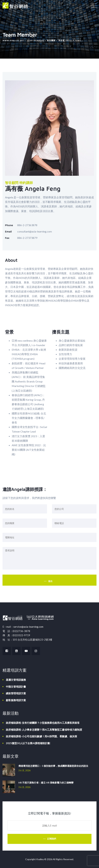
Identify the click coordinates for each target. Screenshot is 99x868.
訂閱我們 (52, 839)
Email (8, 231)
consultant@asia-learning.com (35, 231)
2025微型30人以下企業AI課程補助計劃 (28, 743)
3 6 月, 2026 (24, 770)
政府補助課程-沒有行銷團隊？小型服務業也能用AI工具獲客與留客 (43, 723)
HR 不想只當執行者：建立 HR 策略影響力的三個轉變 (46, 783)
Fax (7, 238)
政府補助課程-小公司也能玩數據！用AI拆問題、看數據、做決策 (41, 736)
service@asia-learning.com (28, 627)
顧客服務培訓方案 (16, 700)
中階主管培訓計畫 (16, 687)
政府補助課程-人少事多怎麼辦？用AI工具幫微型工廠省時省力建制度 (44, 730)
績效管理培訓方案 (16, 693)
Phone (9, 225)
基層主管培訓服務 (16, 680)
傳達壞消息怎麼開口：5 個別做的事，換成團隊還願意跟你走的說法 (53, 766)
